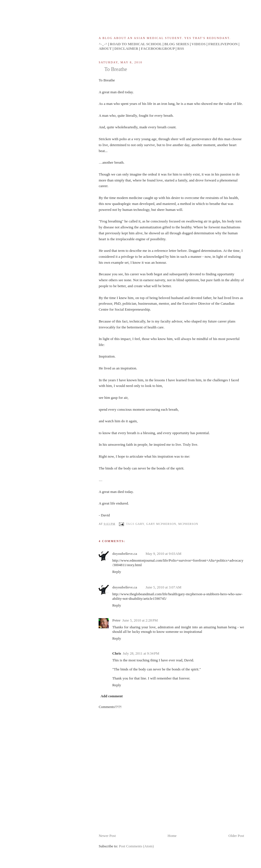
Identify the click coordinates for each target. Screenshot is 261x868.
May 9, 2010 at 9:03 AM (163, 554)
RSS (181, 48)
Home (172, 836)
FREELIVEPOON (223, 44)
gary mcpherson (161, 524)
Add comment (112, 696)
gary (140, 524)
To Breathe (116, 69)
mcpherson (188, 524)
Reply (117, 572)
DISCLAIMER (126, 48)
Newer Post (107, 836)
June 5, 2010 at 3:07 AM (163, 587)
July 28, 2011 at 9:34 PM (141, 653)
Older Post (236, 836)
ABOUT (105, 48)
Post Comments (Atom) (136, 846)
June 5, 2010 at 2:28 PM (140, 620)
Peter (116, 620)
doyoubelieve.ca (125, 554)
